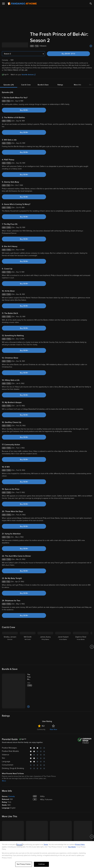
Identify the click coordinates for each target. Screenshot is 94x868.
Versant (19, 845)
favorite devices (29, 75)
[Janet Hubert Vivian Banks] (63, 647)
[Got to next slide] (92, 647)
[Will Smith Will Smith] (28, 647)
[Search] (91, 4)
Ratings (60, 85)
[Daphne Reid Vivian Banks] (81, 647)
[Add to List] (91, 46)
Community (41, 729)
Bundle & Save (43, 85)
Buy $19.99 (72, 54)
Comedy (12, 796)
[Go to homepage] (22, 4)
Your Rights (72, 847)
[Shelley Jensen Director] (10, 647)
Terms (46, 845)
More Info (77, 85)
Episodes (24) (9, 85)
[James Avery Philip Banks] (45, 647)
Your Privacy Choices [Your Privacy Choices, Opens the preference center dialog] (24, 864)
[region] (47, 855)
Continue (41, 864)
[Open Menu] (3, 4)
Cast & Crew (26, 85)
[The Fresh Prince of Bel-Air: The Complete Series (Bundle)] (31, 677)
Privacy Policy (80, 845)
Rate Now (53, 729)
